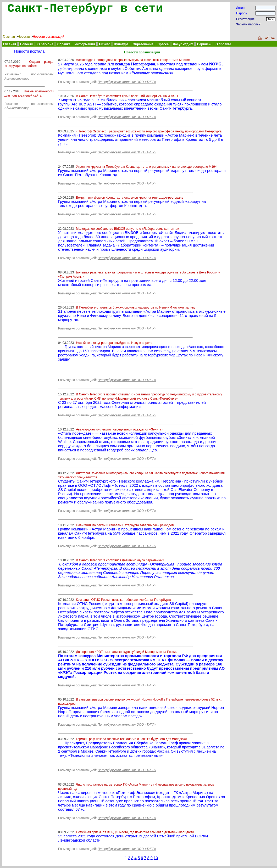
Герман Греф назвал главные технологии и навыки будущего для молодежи (131, 739)
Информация (85, 44)
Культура (121, 44)
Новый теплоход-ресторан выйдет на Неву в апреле (114, 343)
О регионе (45, 44)
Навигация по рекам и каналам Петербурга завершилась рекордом (125, 525)
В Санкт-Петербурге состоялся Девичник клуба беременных (120, 560)
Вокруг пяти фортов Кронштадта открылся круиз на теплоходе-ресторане (130, 198)
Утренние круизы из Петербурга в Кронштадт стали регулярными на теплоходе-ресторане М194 (146, 167)
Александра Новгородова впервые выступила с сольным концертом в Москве (133, 60)
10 (156, 858)
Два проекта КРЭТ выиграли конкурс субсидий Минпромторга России (127, 652)
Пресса (163, 44)
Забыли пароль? (248, 24)
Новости (24, 37)
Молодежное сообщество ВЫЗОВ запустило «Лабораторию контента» (127, 229)
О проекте (223, 44)
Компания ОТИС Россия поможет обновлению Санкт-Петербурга (123, 600)
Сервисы (204, 44)
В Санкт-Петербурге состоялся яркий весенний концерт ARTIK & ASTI (127, 96)
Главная (9, 37)
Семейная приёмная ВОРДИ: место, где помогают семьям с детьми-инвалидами (135, 832)
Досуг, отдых (183, 44)
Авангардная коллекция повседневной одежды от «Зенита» (120, 429)
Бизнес (104, 44)
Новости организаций (48, 37)
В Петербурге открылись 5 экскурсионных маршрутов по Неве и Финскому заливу (136, 307)
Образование (143, 44)
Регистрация (245, 19)
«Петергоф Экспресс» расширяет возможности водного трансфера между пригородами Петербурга (149, 131)
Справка (64, 44)
